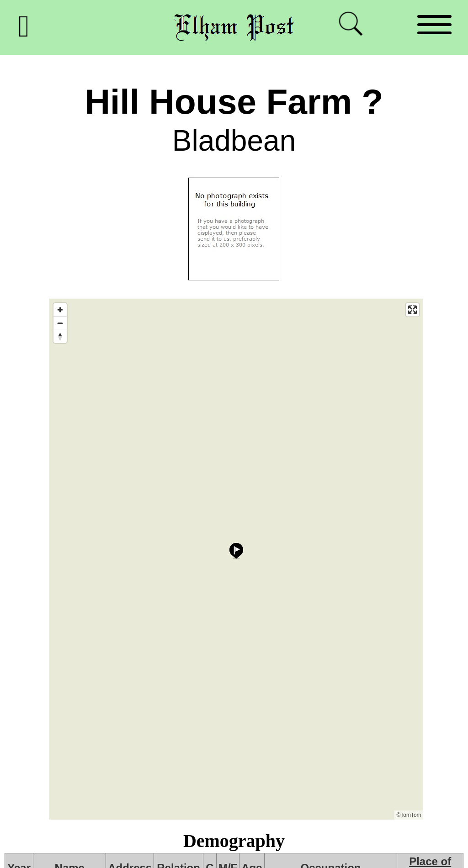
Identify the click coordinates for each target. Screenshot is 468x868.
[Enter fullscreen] (412, 310)
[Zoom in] (60, 310)
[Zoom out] (60, 323)
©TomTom (409, 815)
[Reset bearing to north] (60, 336)
